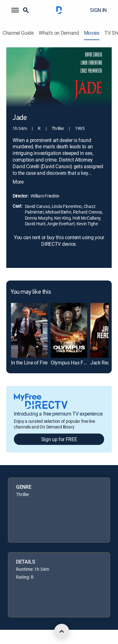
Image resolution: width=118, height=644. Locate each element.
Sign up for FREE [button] (59, 439)
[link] (29, 330)
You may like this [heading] (31, 292)
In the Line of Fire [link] (29, 363)
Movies (92, 33)
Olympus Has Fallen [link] (72, 363)
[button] (15, 10)
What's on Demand (59, 33)
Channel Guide (18, 33)
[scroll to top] (62, 631)
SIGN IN (98, 10)
